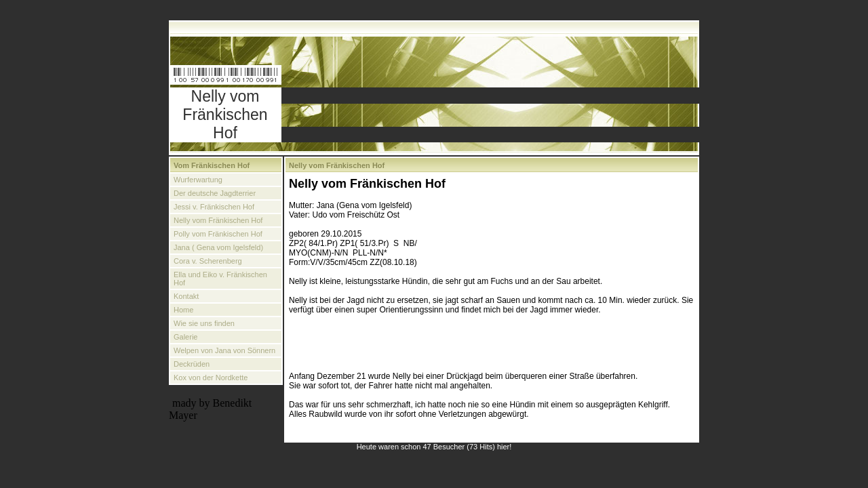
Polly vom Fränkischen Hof (218, 234)
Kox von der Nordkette (211, 378)
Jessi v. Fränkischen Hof (214, 207)
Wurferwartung (198, 180)
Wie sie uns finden (204, 323)
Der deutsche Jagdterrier (215, 193)
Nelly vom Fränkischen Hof (218, 220)
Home (183, 310)
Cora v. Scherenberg (208, 261)
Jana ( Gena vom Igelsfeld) (218, 247)
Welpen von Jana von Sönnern (224, 350)
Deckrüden (192, 364)
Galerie (185, 337)
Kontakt (186, 296)
